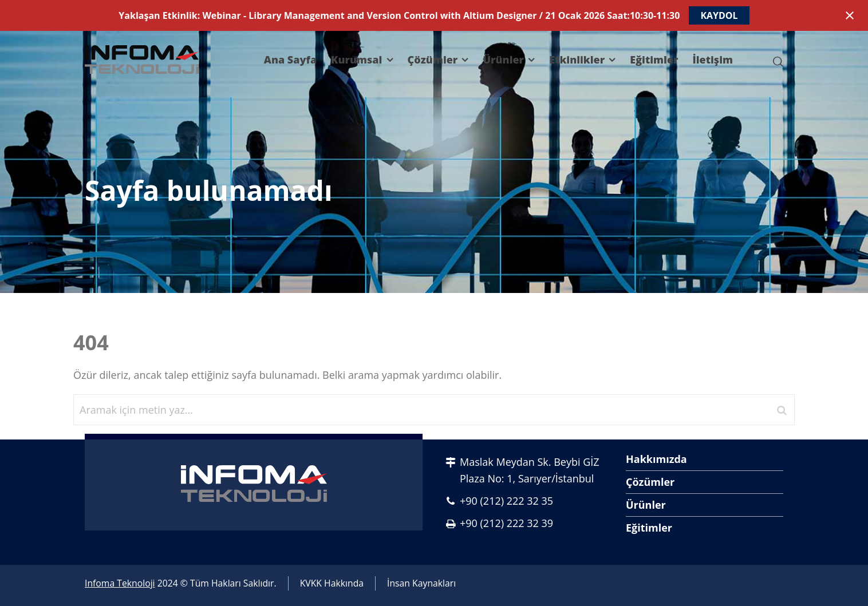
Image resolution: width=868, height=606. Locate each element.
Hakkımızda (656, 459)
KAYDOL (719, 15)
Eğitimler (649, 528)
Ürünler (646, 505)
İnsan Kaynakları (421, 583)
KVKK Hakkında (332, 583)
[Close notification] (850, 15)
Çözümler (650, 482)
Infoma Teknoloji (120, 583)
